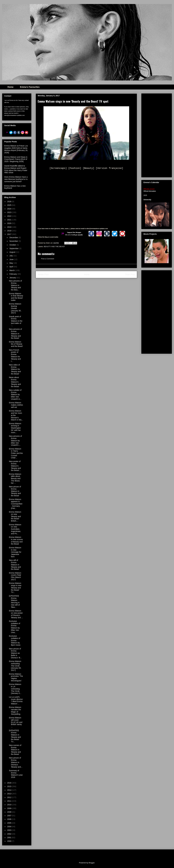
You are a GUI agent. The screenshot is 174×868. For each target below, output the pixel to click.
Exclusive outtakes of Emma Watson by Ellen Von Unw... (15, 627)
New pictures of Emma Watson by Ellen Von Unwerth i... (15, 441)
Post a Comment (48, 259)
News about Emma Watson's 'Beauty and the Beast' (15, 382)
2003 (10, 830)
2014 (10, 790)
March (12, 270)
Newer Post (43, 274)
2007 (10, 816)
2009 (10, 808)
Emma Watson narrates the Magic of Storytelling (15, 711)
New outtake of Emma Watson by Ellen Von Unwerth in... (15, 395)
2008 (10, 812)
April (12, 267)
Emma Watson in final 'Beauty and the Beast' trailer (16, 297)
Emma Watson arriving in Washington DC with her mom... (15, 428)
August (13, 252)
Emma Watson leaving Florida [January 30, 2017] (15, 308)
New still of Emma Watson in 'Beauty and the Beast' (15, 565)
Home (10, 87)
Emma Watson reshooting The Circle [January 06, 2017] (15, 666)
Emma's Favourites (30, 87)
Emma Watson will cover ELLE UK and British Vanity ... (16, 722)
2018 (10, 231)
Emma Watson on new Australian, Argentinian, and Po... (15, 529)
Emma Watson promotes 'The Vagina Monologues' (16, 677)
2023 (10, 212)
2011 (10, 801)
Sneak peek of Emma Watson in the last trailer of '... (16, 321)
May (11, 263)
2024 (10, 209)
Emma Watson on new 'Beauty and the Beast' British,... (15, 516)
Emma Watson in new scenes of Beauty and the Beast (16, 541)
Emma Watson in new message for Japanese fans (15, 552)
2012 (10, 797)
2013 (10, 794)
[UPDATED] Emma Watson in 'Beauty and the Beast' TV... (15, 736)
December (14, 237)
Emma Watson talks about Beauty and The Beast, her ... (15, 479)
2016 (10, 783)
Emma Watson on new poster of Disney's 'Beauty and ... (16, 614)
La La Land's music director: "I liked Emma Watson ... (16, 700)
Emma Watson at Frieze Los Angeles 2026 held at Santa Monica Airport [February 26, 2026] (16, 149)
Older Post (130, 274)
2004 (10, 827)
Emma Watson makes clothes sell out (16, 405)
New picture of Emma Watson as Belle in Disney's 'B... (15, 653)
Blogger (92, 863)
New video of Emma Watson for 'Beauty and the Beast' (15, 369)
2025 (10, 205)
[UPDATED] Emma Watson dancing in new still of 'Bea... (14, 601)
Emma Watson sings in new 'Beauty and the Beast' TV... (15, 588)
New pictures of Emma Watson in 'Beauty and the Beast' (15, 334)
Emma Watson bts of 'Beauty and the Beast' (16, 344)
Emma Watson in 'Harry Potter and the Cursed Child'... (16, 453)
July (11, 256)
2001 (10, 838)
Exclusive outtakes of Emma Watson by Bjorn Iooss (15, 640)
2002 (10, 834)
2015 (10, 786)
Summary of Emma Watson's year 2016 (16, 774)
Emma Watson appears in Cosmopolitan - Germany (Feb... (16, 504)
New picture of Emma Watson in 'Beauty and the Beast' (15, 491)
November (14, 241)
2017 (10, 234)
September (14, 248)
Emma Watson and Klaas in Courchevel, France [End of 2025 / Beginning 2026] (16, 159)
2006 (10, 819)
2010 (10, 805)
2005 (10, 823)
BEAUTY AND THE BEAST (54, 247)
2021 (10, 220)
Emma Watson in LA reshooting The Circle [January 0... (15, 689)
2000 (10, 841)
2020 (10, 223)
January (13, 278)
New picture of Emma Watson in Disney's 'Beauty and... (16, 762)
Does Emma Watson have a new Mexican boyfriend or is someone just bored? (16, 179)
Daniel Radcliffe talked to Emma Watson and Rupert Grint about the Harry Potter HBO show (16, 169)
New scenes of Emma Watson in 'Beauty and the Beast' (15, 750)
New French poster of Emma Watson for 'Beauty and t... (15, 356)
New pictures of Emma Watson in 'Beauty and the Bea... (15, 285)
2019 (10, 227)
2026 (10, 202)
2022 (10, 216)
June (12, 259)
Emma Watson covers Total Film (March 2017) (15, 576)
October (13, 245)
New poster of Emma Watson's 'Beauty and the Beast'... (15, 466)
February (13, 274)
